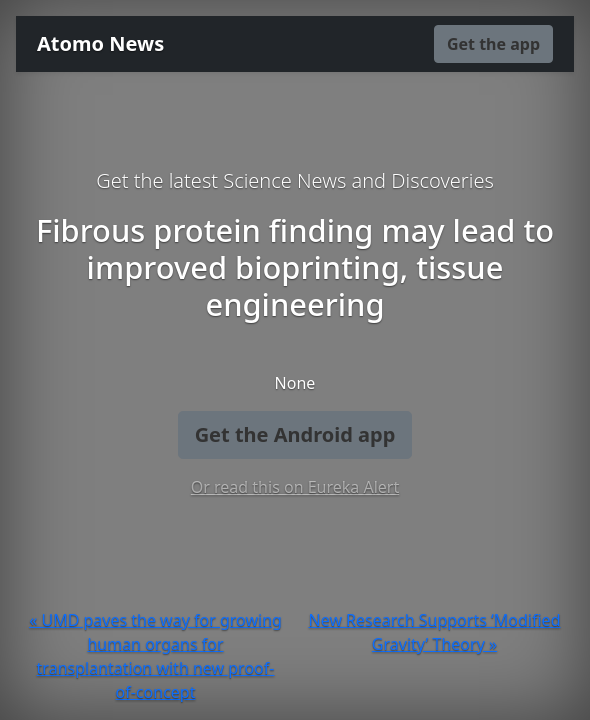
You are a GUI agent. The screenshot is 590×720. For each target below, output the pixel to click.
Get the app (493, 44)
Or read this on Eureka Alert (295, 487)
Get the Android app (295, 434)
